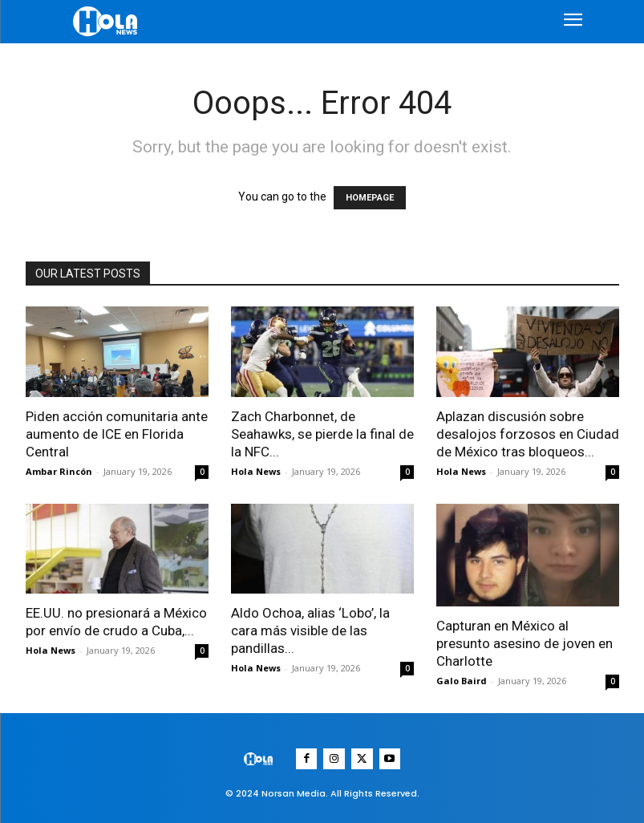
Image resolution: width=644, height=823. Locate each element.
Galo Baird (462, 681)
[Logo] (107, 21)
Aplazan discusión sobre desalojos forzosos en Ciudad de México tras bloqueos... (528, 434)
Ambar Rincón (59, 471)
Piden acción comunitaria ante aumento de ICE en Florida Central (117, 434)
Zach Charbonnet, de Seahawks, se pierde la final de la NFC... (322, 434)
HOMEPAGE (370, 198)
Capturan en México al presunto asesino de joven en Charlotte (525, 643)
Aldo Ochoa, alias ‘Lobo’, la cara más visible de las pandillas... (310, 630)
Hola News (256, 471)
